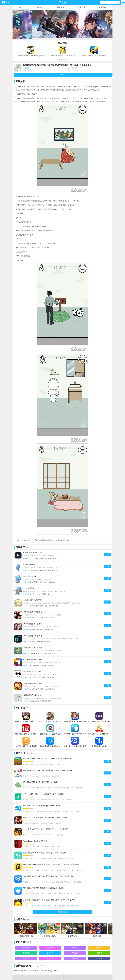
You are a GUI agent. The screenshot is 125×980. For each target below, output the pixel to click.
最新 (33, 753)
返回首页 (62, 977)
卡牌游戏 (40, 7)
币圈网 (37, 971)
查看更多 (28, 547)
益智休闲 (61, 7)
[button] (59, 59)
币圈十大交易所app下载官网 (24, 971)
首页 (21, 7)
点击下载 (63, 75)
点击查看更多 (62, 912)
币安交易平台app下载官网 (49, 971)
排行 (39, 753)
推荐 (26, 753)
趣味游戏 (102, 7)
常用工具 (82, 7)
